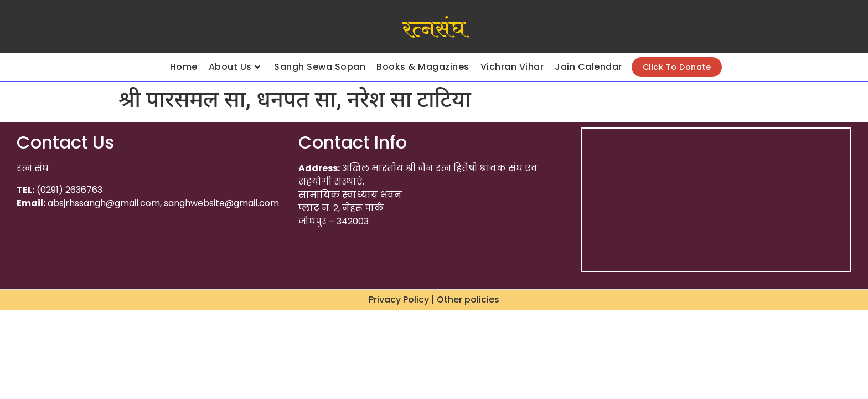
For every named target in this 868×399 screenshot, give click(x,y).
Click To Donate (677, 67)
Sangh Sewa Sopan (320, 67)
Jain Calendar (588, 67)
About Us (235, 67)
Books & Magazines (423, 67)
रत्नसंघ (434, 29)
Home (184, 67)
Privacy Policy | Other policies (434, 300)
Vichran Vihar (512, 67)
